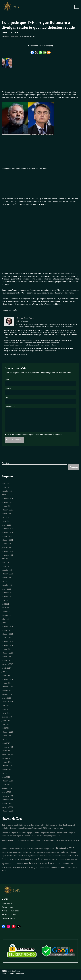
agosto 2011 (6, 774)
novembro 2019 (7, 630)
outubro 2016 (7, 687)
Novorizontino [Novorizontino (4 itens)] (57, 868)
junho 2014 (6, 725)
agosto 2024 (6, 547)
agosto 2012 (6, 762)
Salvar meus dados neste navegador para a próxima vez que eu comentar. (34, 438)
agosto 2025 (6, 517)
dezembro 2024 (7, 532)
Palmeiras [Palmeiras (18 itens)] (7, 872)
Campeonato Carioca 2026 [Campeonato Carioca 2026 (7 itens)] (23, 856)
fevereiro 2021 (7, 615)
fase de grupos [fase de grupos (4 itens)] (29, 864)
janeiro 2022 (6, 592)
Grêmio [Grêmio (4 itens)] (68, 864)
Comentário (10, 410)
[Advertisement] (40, 80)
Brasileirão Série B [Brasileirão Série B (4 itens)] (7, 857)
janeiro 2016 (6, 702)
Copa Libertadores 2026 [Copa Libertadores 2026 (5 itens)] (35, 860)
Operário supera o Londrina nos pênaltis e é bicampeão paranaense (35, 840)
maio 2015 (6, 710)
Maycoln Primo (7, 845)
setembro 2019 (7, 638)
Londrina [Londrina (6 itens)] (20, 868)
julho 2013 (5, 744)
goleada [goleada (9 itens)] (61, 864)
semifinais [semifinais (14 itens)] (62, 872)
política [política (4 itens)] (36, 872)
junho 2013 (6, 747)
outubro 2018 (7, 653)
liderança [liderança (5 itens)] (13, 868)
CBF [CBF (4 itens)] (67, 857)
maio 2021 (6, 604)
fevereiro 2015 (7, 721)
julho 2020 (5, 623)
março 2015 (6, 717)
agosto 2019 (6, 642)
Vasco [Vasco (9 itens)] (4, 875)
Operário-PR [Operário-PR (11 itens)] (67, 868)
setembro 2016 (7, 691)
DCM (19, 92)
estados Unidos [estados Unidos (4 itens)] (19, 864)
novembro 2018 (7, 649)
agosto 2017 (6, 672)
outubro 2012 (7, 755)
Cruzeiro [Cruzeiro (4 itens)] (11, 864)
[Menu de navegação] (77, 7)
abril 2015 (5, 713)
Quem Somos (7, 908)
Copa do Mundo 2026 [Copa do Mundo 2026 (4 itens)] (20, 860)
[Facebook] (32, 51)
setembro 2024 (7, 543)
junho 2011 (6, 781)
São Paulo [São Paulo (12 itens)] (73, 872)
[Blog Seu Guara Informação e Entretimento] (12, 7)
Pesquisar (5, 466)
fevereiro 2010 (7, 793)
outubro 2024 (7, 540)
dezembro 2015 (7, 706)
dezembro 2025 (7, 502)
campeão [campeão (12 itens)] (61, 856)
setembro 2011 (7, 770)
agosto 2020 (6, 619)
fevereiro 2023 (7, 574)
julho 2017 (5, 676)
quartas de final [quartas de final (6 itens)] (45, 872)
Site (6, 401)
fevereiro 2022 (7, 589)
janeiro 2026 (6, 498)
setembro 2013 (7, 736)
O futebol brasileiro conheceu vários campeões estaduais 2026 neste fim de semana (48, 845)
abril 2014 (5, 732)
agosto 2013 (6, 740)
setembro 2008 (7, 815)
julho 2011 (5, 777)
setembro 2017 (7, 668)
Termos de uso (7, 912)
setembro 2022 (7, 577)
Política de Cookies (9, 919)
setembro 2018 (7, 657)
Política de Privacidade (10, 915)
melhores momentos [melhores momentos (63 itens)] (38, 868)
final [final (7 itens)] (36, 864)
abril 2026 (5, 487)
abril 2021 (5, 608)
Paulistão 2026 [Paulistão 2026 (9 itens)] (18, 872)
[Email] (45, 51)
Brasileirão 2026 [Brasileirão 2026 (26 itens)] (65, 853)
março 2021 (6, 611)
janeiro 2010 (6, 796)
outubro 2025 (7, 509)
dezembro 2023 (7, 555)
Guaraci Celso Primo (11, 37)
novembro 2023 (7, 558)
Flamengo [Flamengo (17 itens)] (43, 864)
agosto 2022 (6, 581)
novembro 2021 (7, 600)
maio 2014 (6, 728)
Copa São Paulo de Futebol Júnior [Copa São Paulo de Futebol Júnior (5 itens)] (55, 860)
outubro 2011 (7, 766)
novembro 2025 (7, 506)
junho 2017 (6, 679)
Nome (8, 383)
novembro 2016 (7, 683)
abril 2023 (5, 566)
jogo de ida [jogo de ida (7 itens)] (6, 868)
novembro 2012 (7, 751)
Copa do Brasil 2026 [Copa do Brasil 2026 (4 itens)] (7, 860)
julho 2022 (5, 585)
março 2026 (6, 490)
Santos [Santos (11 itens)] (54, 872)
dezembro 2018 (7, 645)
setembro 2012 (7, 759)
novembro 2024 (7, 536)
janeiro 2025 (6, 528)
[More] (49, 51)
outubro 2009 (7, 808)
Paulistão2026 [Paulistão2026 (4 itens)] (29, 872)
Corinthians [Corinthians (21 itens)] (72, 860)
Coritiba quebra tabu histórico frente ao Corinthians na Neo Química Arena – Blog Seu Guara (36, 829)
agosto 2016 (6, 694)
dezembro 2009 (7, 800)
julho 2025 (5, 521)
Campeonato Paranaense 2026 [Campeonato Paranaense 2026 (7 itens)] (45, 856)
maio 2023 (6, 562)
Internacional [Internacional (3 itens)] (74, 864)
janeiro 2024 (6, 551)
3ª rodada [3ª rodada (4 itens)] (17, 853)
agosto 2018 (6, 660)
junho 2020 (6, 626)
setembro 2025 (7, 513)
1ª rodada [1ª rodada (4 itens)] (4, 853)
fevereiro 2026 (7, 494)
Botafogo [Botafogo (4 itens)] (46, 853)
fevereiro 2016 (7, 698)
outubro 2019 (7, 634)
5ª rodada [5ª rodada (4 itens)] (30, 853)
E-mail (8, 392)
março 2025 (6, 524)
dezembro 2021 (7, 596)
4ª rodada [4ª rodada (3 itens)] (24, 853)
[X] (36, 51)
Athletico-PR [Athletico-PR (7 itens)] (38, 853)
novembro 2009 (7, 804)
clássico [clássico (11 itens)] (73, 856)
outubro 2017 (7, 664)
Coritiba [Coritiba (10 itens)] (5, 864)
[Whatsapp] (41, 51)
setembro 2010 (7, 785)
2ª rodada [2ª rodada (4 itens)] (11, 853)
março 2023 (6, 570)
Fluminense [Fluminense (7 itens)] (53, 864)
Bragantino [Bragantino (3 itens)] (52, 853)
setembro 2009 (7, 812)
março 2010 (6, 789)
